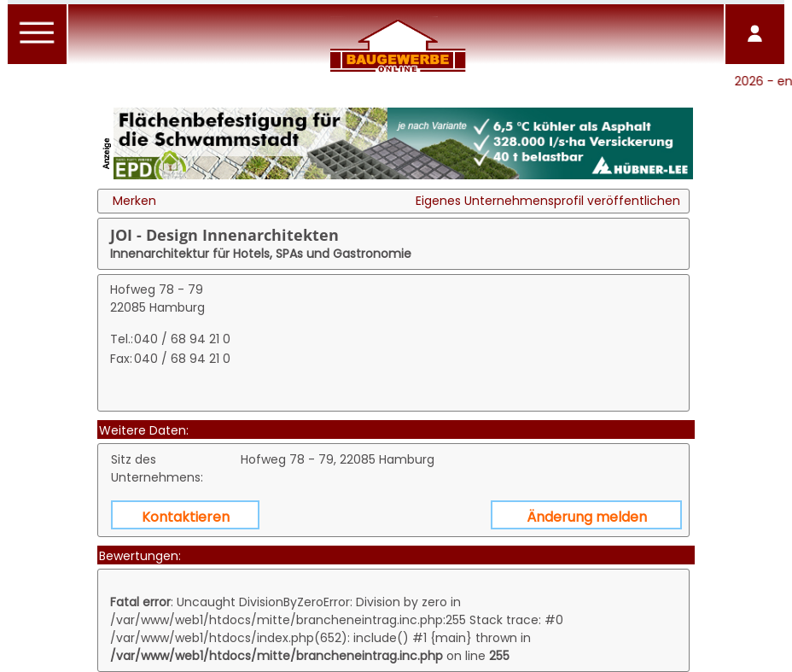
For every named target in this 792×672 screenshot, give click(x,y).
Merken (134, 201)
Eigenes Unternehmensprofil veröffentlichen (548, 201)
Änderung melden (587, 517)
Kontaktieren (186, 517)
